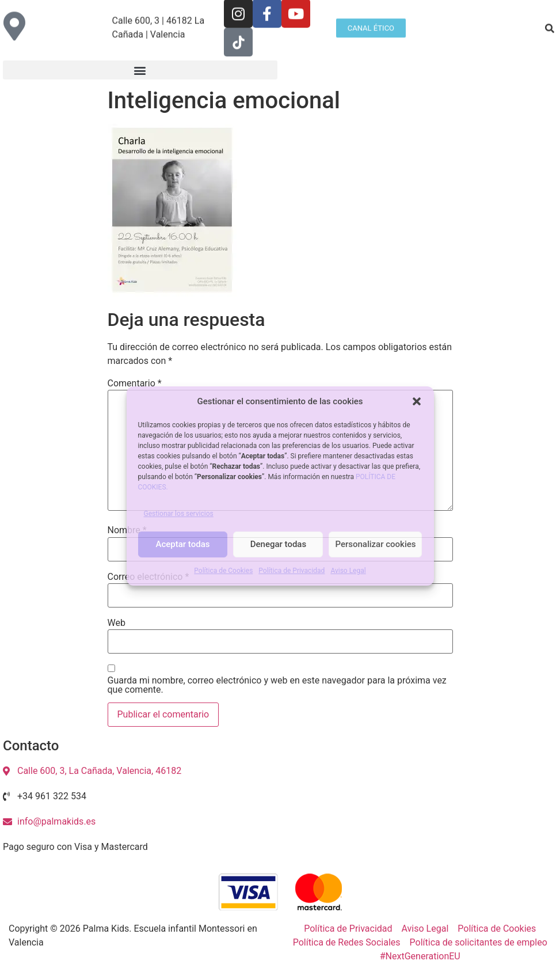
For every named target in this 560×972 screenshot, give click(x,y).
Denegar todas (278, 544)
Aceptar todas (183, 544)
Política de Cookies (223, 571)
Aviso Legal (348, 571)
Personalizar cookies (375, 544)
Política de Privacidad (292, 571)
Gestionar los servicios (179, 514)
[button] (417, 401)
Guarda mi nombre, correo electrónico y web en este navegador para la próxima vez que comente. (277, 685)
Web (117, 623)
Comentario (135, 384)
